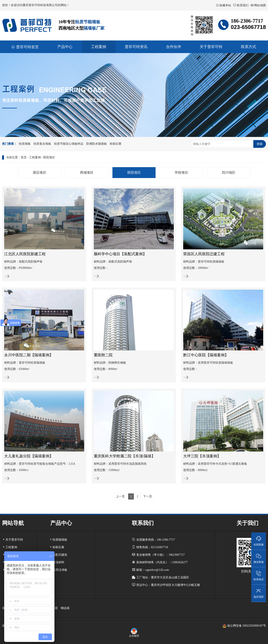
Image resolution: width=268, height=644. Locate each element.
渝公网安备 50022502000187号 (244, 626)
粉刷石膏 (116, 144)
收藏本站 (224, 5)
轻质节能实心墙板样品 (69, 144)
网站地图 (258, 5)
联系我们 (241, 5)
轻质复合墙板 (42, 144)
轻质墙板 (25, 144)
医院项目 (49, 157)
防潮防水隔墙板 (97, 144)
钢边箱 (65, 608)
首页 (24, 157)
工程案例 (35, 157)
